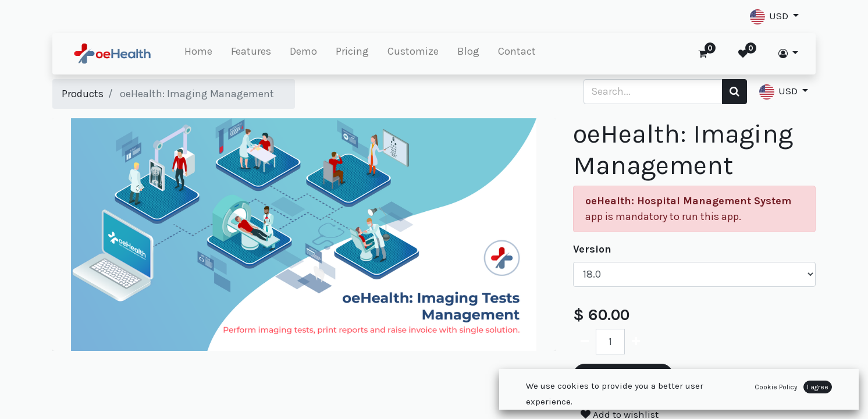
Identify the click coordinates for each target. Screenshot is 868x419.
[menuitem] (198, 54)
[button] (774, 17)
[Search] (734, 92)
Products (83, 94)
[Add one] (636, 341)
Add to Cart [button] (623, 379)
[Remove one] (585, 341)
